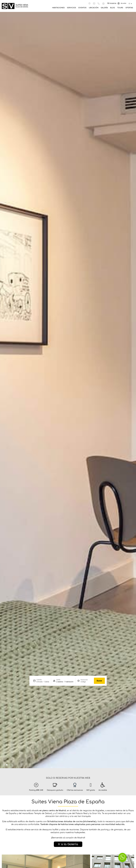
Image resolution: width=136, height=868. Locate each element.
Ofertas (130, 8)
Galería (108, 8)
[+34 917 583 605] (99, 4)
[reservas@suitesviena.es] (94, 4)
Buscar (99, 681)
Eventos (88, 8)
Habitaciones (67, 8)
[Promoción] (86, 682)
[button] (4, 765)
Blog (115, 8)
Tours (122, 8)
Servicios (79, 8)
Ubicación (98, 8)
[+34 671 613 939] (103, 4)
